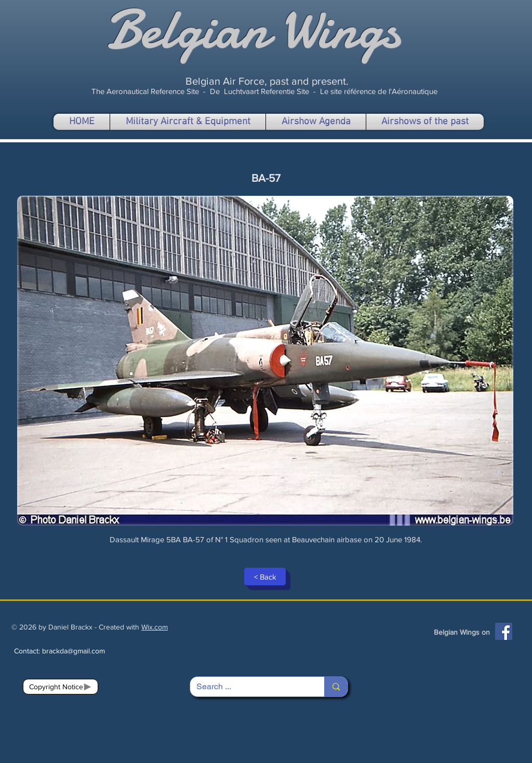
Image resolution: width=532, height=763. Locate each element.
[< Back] (265, 577)
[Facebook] (504, 631)
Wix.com (155, 627)
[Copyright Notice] (61, 687)
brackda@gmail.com (74, 651)
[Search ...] (249, 687)
